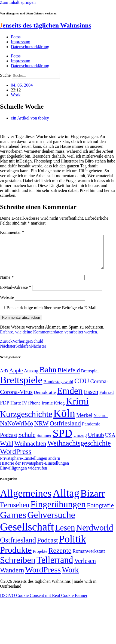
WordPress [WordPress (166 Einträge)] (43, 576)
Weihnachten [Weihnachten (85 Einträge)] (30, 450)
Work (16, 95)
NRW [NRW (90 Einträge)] (41, 430)
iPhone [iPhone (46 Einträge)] (34, 410)
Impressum (21, 42)
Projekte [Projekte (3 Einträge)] (40, 558)
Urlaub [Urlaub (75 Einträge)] (96, 441)
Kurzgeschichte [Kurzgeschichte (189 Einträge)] (26, 421)
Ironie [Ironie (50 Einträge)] (47, 410)
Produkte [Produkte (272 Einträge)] (16, 556)
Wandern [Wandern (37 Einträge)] (12, 577)
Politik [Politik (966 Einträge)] (73, 546)
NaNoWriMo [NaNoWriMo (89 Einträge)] (16, 430)
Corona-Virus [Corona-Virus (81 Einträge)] (16, 398)
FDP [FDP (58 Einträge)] (5, 409)
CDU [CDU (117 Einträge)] (82, 387)
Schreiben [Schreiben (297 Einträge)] (18, 566)
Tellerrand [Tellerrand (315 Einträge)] (55, 566)
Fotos (16, 37)
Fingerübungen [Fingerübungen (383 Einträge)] (58, 511)
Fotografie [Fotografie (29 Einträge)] (100, 512)
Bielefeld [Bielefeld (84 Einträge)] (69, 377)
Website (7, 304)
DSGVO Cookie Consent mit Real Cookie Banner (44, 602)
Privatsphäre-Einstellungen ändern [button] (30, 465)
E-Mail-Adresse (16, 294)
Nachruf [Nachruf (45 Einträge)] (100, 422)
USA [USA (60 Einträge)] (110, 442)
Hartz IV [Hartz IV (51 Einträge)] (19, 409)
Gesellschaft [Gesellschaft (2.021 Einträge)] (27, 533)
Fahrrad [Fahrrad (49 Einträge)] (107, 399)
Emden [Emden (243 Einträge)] (70, 397)
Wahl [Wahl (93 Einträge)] (7, 450)
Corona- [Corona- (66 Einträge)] (99, 388)
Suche (5, 75)
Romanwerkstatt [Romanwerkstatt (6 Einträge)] (89, 558)
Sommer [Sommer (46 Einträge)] (44, 442)
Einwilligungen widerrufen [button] (24, 475)
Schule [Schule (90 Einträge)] (27, 441)
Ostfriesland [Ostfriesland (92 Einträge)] (65, 430)
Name (7, 284)
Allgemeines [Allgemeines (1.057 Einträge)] (26, 500)
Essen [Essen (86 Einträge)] (91, 398)
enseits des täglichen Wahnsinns (46, 25)
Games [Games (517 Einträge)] (13, 521)
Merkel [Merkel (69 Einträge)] (84, 422)
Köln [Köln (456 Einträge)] (64, 420)
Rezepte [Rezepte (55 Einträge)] (60, 557)
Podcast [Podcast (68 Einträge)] (9, 441)
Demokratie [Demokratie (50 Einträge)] (45, 399)
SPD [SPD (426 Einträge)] (62, 440)
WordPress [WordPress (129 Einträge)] (16, 458)
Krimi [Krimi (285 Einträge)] (77, 408)
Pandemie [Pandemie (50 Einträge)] (91, 430)
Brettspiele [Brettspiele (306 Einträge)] (21, 387)
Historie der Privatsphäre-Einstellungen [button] (34, 470)
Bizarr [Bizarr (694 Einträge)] (93, 500)
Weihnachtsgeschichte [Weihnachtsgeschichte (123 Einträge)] (79, 450)
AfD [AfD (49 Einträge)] (4, 377)
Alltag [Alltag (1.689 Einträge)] (66, 500)
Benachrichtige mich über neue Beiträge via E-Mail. (52, 314)
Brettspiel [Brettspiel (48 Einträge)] (90, 377)
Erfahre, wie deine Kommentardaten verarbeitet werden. (49, 338)
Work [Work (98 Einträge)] (70, 576)
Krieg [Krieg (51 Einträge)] (59, 409)
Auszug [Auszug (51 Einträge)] (31, 377)
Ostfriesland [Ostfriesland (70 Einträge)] (18, 547)
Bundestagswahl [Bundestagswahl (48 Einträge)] (58, 388)
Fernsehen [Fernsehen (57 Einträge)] (15, 512)
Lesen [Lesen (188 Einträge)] (65, 534)
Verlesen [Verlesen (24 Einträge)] (85, 567)
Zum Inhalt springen (18, 2)
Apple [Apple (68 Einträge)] (16, 377)
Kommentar (12, 232)
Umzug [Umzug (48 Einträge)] (80, 442)
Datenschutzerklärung (30, 47)
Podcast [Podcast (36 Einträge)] (47, 547)
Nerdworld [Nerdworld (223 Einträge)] (94, 534)
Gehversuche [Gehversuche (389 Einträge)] (51, 521)
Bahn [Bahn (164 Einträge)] (48, 376)
